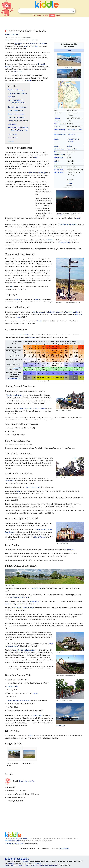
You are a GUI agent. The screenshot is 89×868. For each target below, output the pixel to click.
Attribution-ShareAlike (12, 841)
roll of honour (38, 716)
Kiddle (7, 865)
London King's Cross (25, 409)
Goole (28, 597)
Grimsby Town (10, 481)
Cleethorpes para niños (27, 781)
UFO (31, 736)
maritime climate (23, 335)
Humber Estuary (36, 588)
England (69, 146)
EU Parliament (59, 170)
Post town (57, 152)
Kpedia (52, 15)
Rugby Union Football (33, 487)
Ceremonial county (60, 134)
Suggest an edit (64, 848)
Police (56, 161)
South (79, 127)
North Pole (78, 315)
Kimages (46, 15)
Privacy (26, 865)
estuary (26, 46)
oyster (78, 218)
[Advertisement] (45, 23)
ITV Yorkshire (70, 550)
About (20, 865)
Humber (36, 46)
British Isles (18, 72)
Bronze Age (42, 173)
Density (57, 118)
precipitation (17, 368)
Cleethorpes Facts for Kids (14, 844)
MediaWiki (37, 863)
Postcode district (60, 155)
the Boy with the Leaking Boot (25, 650)
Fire (55, 164)
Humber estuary (39, 312)
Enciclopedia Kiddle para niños (48, 865)
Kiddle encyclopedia (23, 839)
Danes (26, 178)
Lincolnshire (72, 134)
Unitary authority (60, 130)
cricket (19, 491)
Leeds (35, 409)
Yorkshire (61, 224)
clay (36, 157)
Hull (21, 597)
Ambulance (58, 167)
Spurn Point (18, 604)
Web (34, 15)
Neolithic (32, 173)
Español (58, 15)
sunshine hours (14, 378)
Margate (28, 80)
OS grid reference (60, 124)
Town (69, 50)
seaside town (32, 44)
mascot (35, 693)
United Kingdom (72, 149)
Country (57, 146)
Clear (69, 11)
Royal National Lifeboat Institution (23, 608)
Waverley (42, 409)
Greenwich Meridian (72, 312)
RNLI (11, 287)
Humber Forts (34, 601)
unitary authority (65, 242)
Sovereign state (59, 149)
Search (73, 11)
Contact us (34, 865)
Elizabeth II (59, 215)
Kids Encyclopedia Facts (12, 34)
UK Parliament (59, 173)
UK (70, 181)
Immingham (15, 597)
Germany (37, 299)
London (58, 127)
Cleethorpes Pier (69, 68)
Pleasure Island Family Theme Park (18, 700)
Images (39, 15)
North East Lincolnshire (75, 130)
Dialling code (58, 158)
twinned (18, 299)
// (18, 44)
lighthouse (8, 604)
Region (57, 139)
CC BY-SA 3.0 (25, 861)
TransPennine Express (14, 395)
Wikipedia (11, 863)
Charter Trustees (40, 537)
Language (57, 121)
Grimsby (50, 240)
